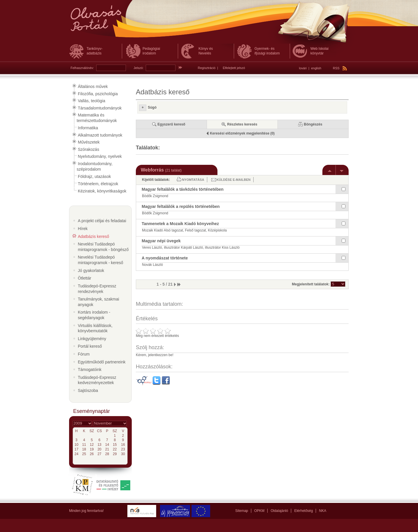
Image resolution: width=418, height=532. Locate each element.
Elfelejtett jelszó (234, 68)
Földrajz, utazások (94, 176)
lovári (303, 68)
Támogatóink (90, 370)
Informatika (88, 128)
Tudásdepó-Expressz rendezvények (97, 289)
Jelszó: (138, 68)
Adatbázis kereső (93, 236)
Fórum (84, 354)
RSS (340, 68)
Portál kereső (90, 346)
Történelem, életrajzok (98, 184)
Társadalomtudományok (100, 108)
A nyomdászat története (165, 258)
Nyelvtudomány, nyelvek (100, 156)
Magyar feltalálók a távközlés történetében (183, 189)
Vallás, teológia (92, 101)
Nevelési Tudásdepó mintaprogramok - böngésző (103, 247)
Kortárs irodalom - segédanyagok (94, 315)
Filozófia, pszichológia (98, 94)
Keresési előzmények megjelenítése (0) (242, 133)
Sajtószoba (88, 390)
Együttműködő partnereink (102, 362)
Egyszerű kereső (171, 124)
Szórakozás (88, 149)
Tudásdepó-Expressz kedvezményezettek (97, 380)
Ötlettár (85, 278)
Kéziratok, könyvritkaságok (102, 191)
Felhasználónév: (82, 68)
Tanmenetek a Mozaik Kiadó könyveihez (180, 224)
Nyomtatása (193, 180)
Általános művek (93, 86)
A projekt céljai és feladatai (102, 221)
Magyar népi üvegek (161, 241)
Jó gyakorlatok (91, 271)
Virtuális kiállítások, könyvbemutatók (95, 328)
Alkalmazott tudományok (100, 135)
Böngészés (313, 124)
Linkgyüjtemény (92, 339)
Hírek (83, 229)
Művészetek (89, 142)
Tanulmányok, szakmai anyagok (99, 302)
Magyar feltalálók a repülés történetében (181, 206)
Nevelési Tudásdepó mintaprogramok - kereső (101, 260)
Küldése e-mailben (234, 180)
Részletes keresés (242, 124)
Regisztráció (207, 68)
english (316, 68)
